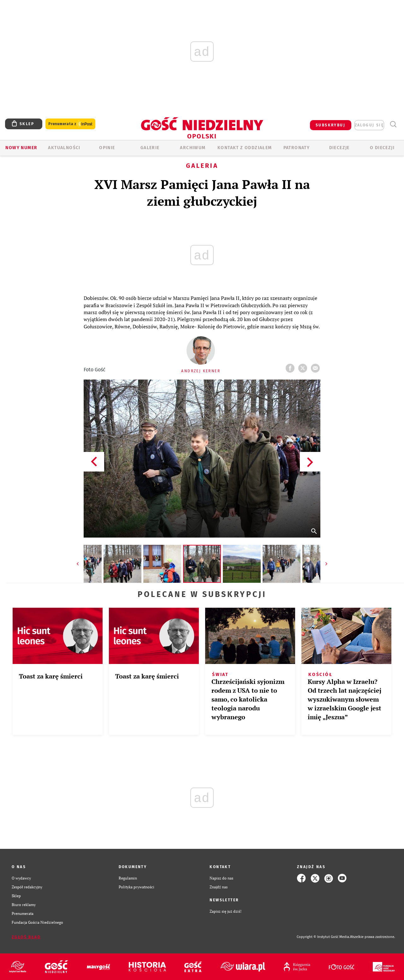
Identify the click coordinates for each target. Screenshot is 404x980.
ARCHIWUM (193, 148)
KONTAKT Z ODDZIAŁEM (245, 148)
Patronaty (297, 148)
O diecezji (382, 148)
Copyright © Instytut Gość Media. (323, 937)
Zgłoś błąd (26, 937)
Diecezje (339, 148)
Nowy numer (21, 148)
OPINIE (107, 148)
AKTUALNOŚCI (64, 148)
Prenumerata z (70, 124)
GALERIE (150, 148)
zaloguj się (369, 125)
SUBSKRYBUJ (330, 125)
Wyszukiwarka (393, 124)
